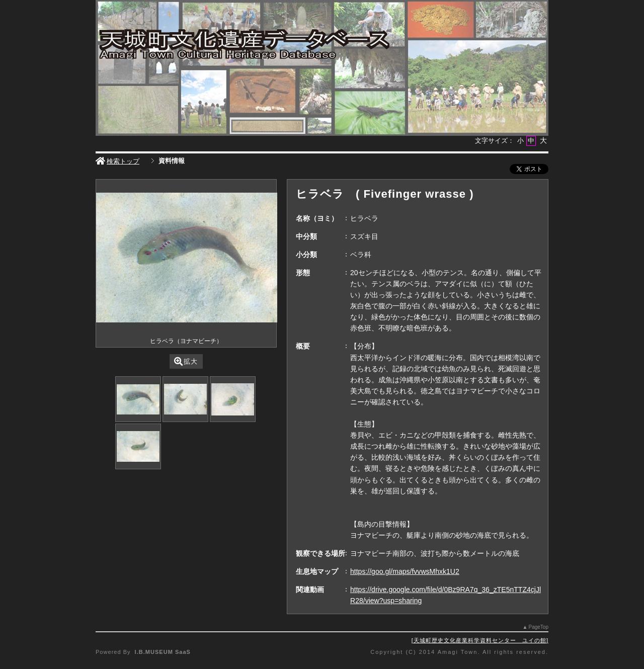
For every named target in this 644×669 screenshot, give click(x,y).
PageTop (539, 627)
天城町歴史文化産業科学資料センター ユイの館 (480, 640)
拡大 (186, 361)
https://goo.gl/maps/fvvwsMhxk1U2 (405, 571)
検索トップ (117, 161)
